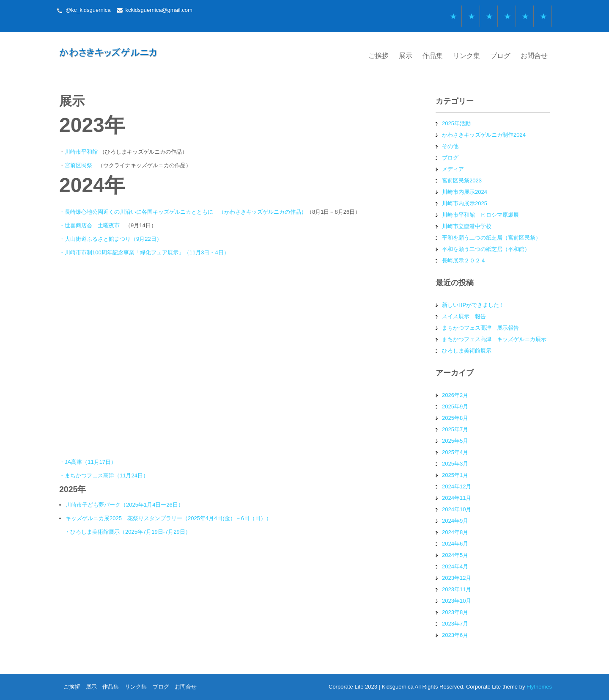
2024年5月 (455, 555)
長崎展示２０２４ (464, 260)
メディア (453, 169)
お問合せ (534, 56)
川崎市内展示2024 (465, 192)
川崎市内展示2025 (465, 203)
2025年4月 (455, 452)
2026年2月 (455, 395)
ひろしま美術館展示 (467, 351)
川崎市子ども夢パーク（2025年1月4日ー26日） (125, 505)
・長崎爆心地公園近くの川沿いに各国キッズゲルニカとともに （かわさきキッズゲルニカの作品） (183, 212)
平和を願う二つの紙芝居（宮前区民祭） (491, 238)
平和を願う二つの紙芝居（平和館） (486, 249)
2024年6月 (455, 544)
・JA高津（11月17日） (88, 462)
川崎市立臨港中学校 (467, 226)
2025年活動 (456, 123)
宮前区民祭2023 (462, 181)
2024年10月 (457, 509)
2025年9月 (455, 406)
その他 (450, 146)
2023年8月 (455, 612)
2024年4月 (455, 566)
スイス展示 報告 (464, 316)
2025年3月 (455, 464)
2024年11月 (457, 498)
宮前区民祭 (78, 165)
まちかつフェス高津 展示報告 (480, 328)
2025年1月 (455, 475)
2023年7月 (455, 624)
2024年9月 (455, 521)
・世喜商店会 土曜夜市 (89, 225)
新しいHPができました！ (473, 305)
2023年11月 (457, 589)
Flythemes (538, 687)
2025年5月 (455, 441)
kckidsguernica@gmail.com (159, 10)
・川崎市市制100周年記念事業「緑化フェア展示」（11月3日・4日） (144, 252)
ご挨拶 (379, 56)
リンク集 (466, 56)
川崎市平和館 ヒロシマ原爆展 (480, 215)
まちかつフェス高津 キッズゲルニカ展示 (494, 339)
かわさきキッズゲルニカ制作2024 (484, 135)
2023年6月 (455, 635)
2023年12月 (457, 578)
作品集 (433, 56)
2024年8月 (455, 532)
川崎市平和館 (81, 152)
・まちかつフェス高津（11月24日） (104, 475)
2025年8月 (455, 418)
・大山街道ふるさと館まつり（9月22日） (111, 239)
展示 (406, 56)
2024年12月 (457, 486)
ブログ (500, 56)
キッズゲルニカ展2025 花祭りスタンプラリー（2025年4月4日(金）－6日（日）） (169, 518)
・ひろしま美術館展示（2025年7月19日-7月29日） (128, 532)
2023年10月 (457, 601)
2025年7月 (455, 429)
